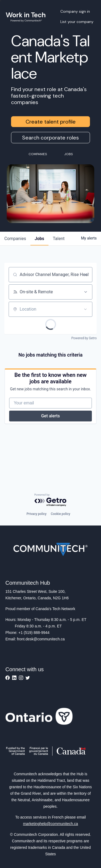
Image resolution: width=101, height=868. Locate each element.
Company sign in (75, 11)
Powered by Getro (84, 338)
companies (15, 239)
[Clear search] (85, 275)
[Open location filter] (85, 309)
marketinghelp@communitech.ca (50, 824)
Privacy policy (36, 514)
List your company (77, 22)
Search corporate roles (50, 138)
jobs (39, 239)
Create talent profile (51, 122)
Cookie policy (61, 514)
